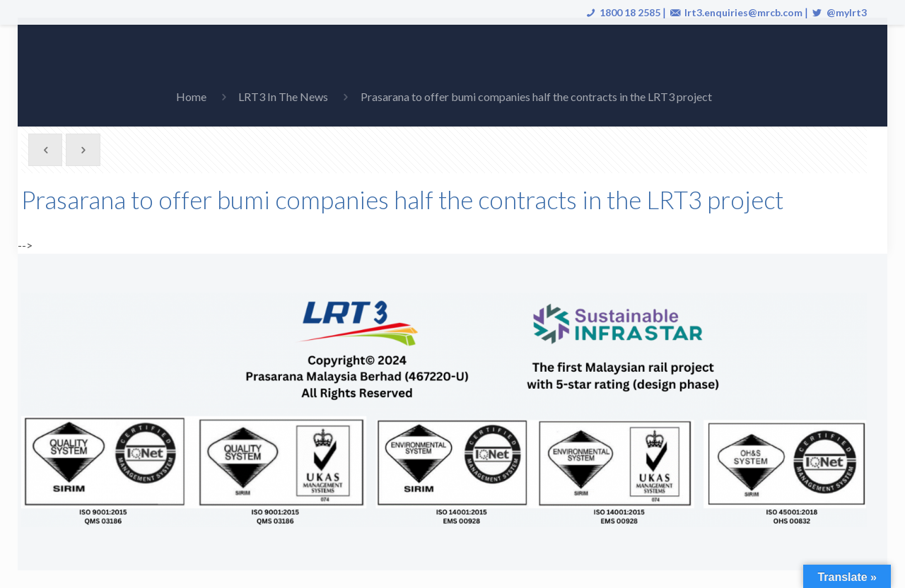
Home (191, 96)
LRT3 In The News (283, 96)
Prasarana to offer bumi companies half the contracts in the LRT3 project (536, 96)
